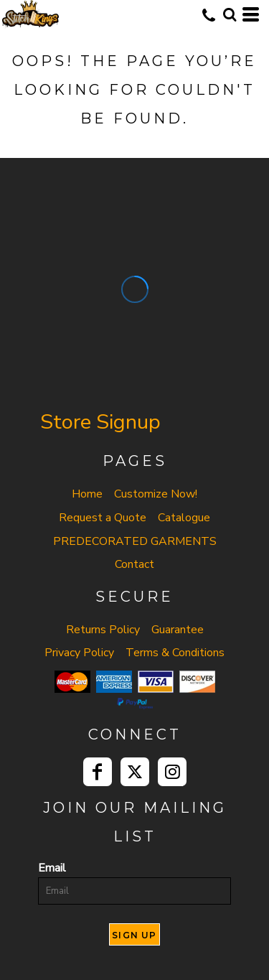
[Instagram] (172, 772)
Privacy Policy (79, 653)
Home (87, 494)
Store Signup (100, 422)
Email (52, 868)
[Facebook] (98, 772)
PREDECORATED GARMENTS (135, 541)
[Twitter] (135, 772)
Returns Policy (103, 630)
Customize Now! (156, 494)
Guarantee (178, 630)
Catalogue (184, 518)
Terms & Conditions (175, 653)
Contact (134, 564)
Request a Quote (103, 518)
